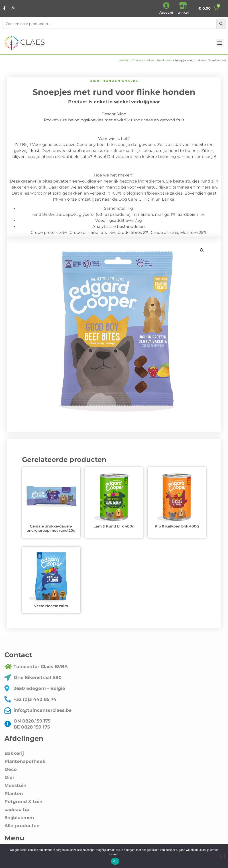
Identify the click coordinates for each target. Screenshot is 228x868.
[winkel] (183, 6)
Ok (115, 861)
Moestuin (15, 785)
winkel (183, 12)
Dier (95, 81)
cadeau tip (17, 810)
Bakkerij (14, 753)
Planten (14, 793)
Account (166, 12)
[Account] (166, 6)
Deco (11, 769)
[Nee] (221, 856)
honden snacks (120, 81)
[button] (220, 43)
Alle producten (22, 826)
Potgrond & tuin (23, 802)
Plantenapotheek (25, 761)
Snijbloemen (19, 818)
